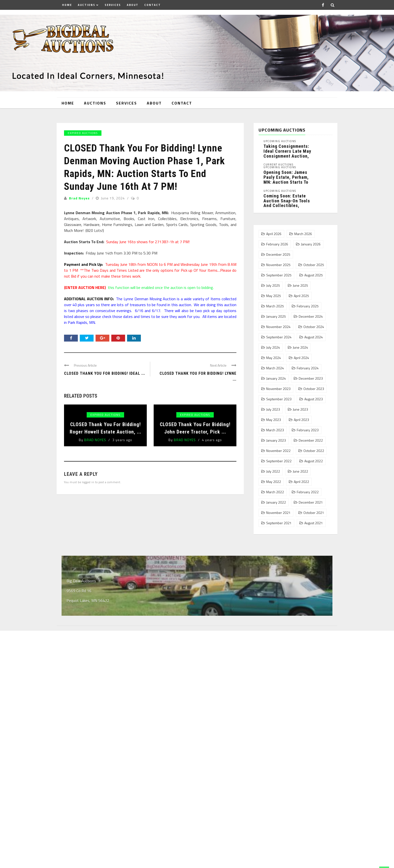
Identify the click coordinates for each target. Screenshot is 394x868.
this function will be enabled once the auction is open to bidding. (139, 287)
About (133, 5)
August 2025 (314, 275)
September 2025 (279, 275)
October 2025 (314, 265)
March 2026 (303, 234)
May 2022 (274, 482)
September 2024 (279, 337)
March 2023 (275, 430)
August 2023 (314, 399)
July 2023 (273, 409)
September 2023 (279, 399)
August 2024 (314, 337)
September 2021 (279, 523)
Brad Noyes (79, 198)
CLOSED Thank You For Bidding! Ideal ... (105, 373)
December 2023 (311, 378)
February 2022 (308, 492)
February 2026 (277, 244)
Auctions (87, 5)
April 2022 (301, 482)
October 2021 (314, 513)
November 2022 (278, 451)
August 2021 (314, 523)
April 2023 (301, 420)
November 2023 (278, 389)
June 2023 (300, 409)
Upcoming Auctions (280, 141)
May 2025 (274, 296)
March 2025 (275, 306)
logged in (88, 482)
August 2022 (314, 461)
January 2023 (276, 440)
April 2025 (301, 296)
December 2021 (311, 502)
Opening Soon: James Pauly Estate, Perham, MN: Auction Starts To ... (286, 180)
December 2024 (311, 316)
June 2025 (300, 285)
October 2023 (314, 389)
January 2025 (276, 316)
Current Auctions (278, 165)
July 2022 (273, 471)
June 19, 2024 (113, 198)
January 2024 (276, 378)
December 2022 (311, 440)
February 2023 (308, 430)
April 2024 (301, 358)
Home (67, 5)
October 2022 (314, 451)
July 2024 (273, 347)
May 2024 (274, 358)
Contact (153, 5)
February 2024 (308, 368)
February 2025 (308, 306)
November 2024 (278, 327)
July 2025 (273, 285)
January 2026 (311, 244)
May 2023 (274, 420)
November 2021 (278, 513)
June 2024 (300, 347)
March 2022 (275, 492)
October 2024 (314, 327)
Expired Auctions (83, 133)
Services (113, 5)
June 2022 (300, 471)
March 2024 (275, 368)
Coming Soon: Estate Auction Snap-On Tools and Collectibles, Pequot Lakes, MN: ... (287, 203)
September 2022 (279, 461)
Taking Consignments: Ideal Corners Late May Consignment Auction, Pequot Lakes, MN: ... (287, 153)
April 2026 (274, 234)
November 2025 (278, 265)
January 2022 (276, 502)
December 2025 (278, 254)
